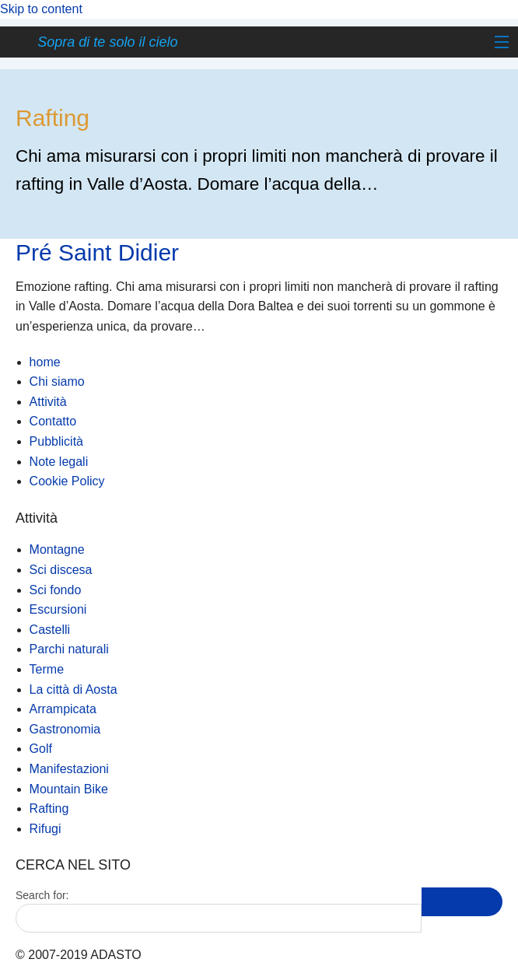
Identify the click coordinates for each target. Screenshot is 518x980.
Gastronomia (65, 729)
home (45, 362)
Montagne (57, 549)
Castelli (50, 630)
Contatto (53, 421)
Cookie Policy (67, 481)
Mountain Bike (69, 789)
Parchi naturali (69, 649)
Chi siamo (57, 381)
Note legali (59, 462)
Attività (48, 402)
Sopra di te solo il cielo (107, 42)
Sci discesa (61, 570)
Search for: (42, 895)
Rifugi (45, 829)
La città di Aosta (73, 689)
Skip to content (41, 9)
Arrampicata (63, 709)
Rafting (49, 808)
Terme (47, 669)
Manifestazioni (69, 769)
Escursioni (58, 609)
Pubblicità (56, 441)
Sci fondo (56, 590)
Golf (41, 749)
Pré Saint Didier (97, 252)
